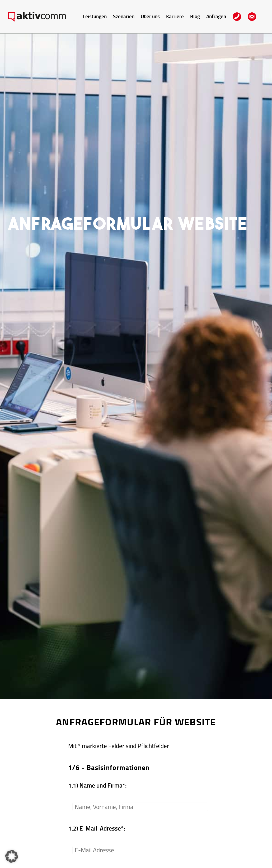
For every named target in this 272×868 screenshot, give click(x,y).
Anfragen (216, 16)
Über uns (150, 16)
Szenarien (124, 16)
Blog (195, 16)
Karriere (175, 16)
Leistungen (95, 16)
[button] (12, 856)
